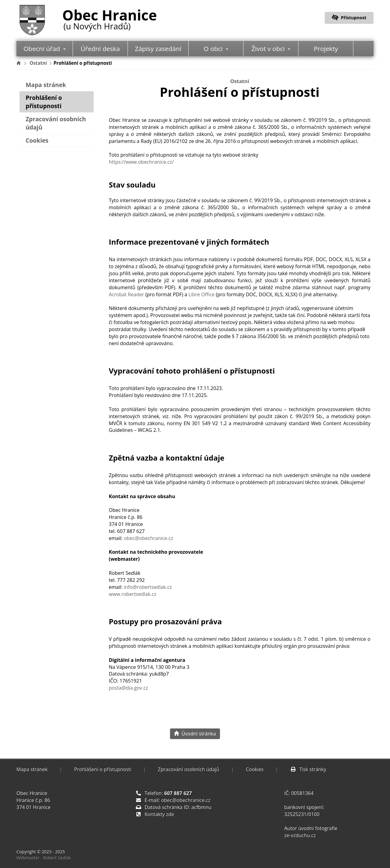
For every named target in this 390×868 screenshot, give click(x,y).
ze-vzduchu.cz (300, 835)
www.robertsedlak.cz (133, 594)
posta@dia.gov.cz (129, 688)
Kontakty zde (159, 814)
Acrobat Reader (127, 294)
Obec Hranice (110, 18)
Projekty (326, 49)
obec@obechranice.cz (149, 538)
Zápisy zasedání (158, 49)
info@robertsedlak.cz (148, 587)
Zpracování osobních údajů (56, 123)
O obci (216, 49)
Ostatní (38, 63)
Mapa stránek (46, 85)
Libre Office (202, 294)
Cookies (37, 140)
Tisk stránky (308, 769)
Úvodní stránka (195, 734)
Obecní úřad (45, 49)
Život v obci (271, 49)
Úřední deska (100, 49)
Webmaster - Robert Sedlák (44, 858)
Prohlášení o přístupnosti (44, 102)
